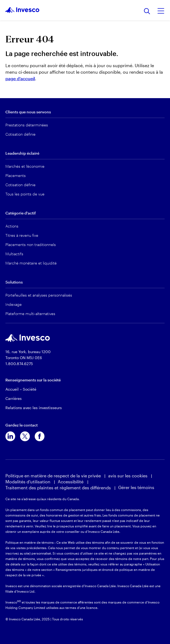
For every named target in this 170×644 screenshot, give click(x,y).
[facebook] (40, 436)
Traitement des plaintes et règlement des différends (58, 488)
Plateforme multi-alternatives (30, 314)
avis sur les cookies (128, 476)
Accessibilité (71, 482)
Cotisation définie (20, 134)
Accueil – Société (21, 389)
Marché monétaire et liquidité (31, 263)
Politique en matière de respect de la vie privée (53, 476)
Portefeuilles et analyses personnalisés (39, 295)
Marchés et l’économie (25, 166)
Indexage (14, 304)
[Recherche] (147, 12)
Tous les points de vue (25, 194)
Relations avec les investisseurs (34, 408)
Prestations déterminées (27, 125)
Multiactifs (14, 254)
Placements (16, 175)
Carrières (14, 398)
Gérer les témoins (136, 487)
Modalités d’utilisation (28, 482)
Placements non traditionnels (31, 245)
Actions (12, 226)
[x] (25, 436)
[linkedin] (10, 436)
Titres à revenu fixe (22, 235)
